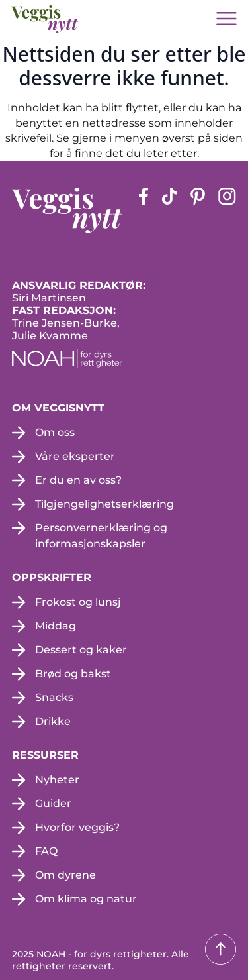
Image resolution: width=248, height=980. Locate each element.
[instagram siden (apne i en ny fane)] (227, 210)
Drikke (53, 721)
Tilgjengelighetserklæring (104, 504)
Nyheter (57, 780)
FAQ (46, 851)
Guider (53, 803)
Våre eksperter (75, 456)
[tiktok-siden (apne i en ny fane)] (169, 210)
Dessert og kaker (81, 650)
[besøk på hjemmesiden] (45, 19)
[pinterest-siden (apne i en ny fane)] (198, 210)
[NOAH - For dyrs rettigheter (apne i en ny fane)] (124, 358)
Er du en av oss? (78, 480)
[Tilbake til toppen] (221, 949)
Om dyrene (65, 875)
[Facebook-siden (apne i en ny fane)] (144, 210)
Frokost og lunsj (78, 602)
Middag (56, 626)
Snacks (54, 697)
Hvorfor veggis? (77, 827)
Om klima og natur (86, 899)
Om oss (55, 432)
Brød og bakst (73, 674)
